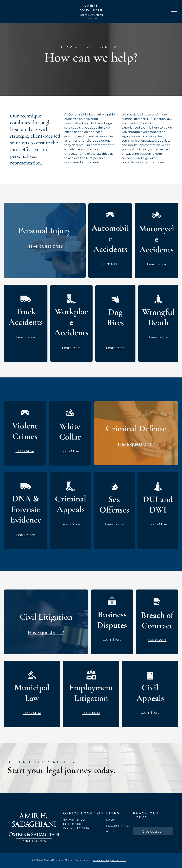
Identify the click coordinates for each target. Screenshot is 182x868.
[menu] (174, 12)
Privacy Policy (101, 860)
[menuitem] (119, 820)
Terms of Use (119, 860)
